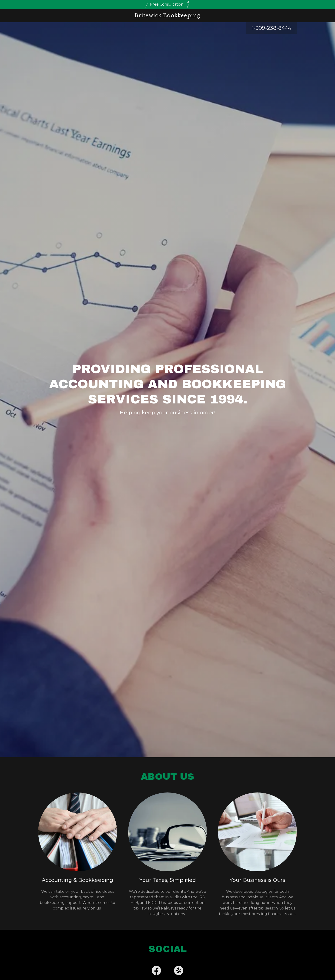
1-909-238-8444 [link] (271, 28)
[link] (168, 16)
